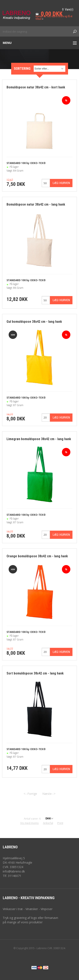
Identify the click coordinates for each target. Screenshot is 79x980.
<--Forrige (30, 794)
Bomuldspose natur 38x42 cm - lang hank (36, 204)
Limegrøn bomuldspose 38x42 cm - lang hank (39, 439)
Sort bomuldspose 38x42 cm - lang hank (35, 673)
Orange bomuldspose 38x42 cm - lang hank (37, 556)
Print (60, 823)
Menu (7, 43)
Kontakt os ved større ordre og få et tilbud (54, 18)
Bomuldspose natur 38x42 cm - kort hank (36, 87)
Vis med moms (29, 823)
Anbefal (48, 823)
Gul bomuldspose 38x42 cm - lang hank (34, 322)
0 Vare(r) (68, 9)
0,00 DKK (52, 14)
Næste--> (49, 794)
